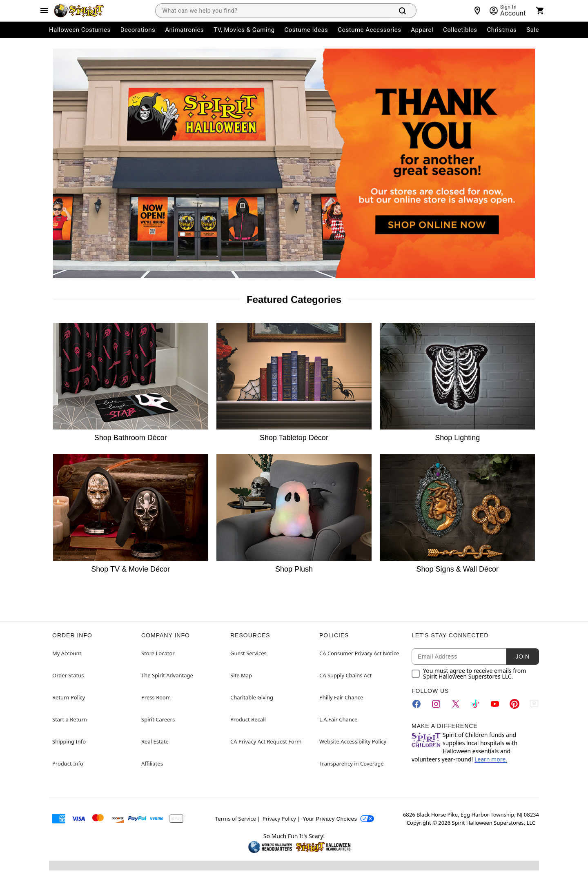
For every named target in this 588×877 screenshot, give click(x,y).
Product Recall (248, 719)
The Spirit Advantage (167, 675)
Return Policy (69, 697)
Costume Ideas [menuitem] (306, 30)
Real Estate (155, 741)
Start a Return (70, 719)
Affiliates (152, 763)
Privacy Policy (279, 819)
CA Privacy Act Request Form (266, 741)
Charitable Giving (252, 697)
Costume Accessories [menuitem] (369, 30)
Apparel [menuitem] (422, 30)
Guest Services (248, 653)
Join (522, 657)
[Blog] (534, 704)
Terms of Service (236, 819)
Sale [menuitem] (533, 30)
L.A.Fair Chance (338, 719)
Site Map (241, 675)
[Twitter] (456, 704)
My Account (67, 653)
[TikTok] (475, 704)
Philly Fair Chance (341, 697)
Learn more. (491, 759)
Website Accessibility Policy (353, 741)
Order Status (68, 675)
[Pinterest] (514, 704)
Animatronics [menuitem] (184, 30)
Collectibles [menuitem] (460, 30)
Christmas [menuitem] (502, 30)
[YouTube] (495, 704)
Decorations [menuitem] (138, 30)
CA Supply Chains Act (345, 675)
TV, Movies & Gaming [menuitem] (244, 30)
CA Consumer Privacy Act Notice (359, 653)
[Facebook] (416, 704)
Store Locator (158, 653)
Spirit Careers (158, 719)
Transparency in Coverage (352, 763)
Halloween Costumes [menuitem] (80, 30)
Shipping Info (69, 741)
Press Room (156, 697)
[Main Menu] (44, 11)
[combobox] (273, 11)
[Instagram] (436, 704)
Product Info (68, 763)
